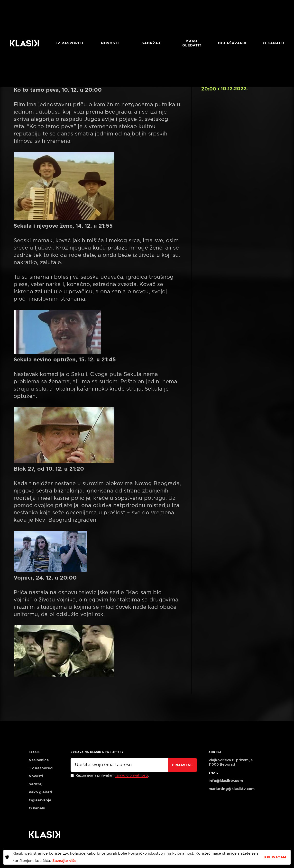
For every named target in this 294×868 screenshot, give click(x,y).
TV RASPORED (69, 43)
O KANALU (274, 43)
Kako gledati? (192, 43)
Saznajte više (64, 861)
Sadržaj (151, 43)
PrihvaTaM (275, 857)
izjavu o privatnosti (132, 776)
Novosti (110, 43)
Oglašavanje (233, 43)
